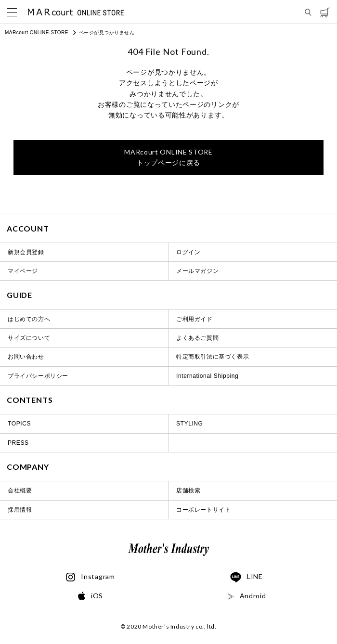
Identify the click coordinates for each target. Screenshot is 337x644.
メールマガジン (197, 271)
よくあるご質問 (197, 338)
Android (247, 596)
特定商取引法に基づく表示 (213, 357)
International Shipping (207, 376)
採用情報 (20, 510)
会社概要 (20, 490)
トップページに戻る (168, 157)
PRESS (18, 443)
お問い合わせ (26, 357)
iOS (91, 596)
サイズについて (29, 338)
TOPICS (19, 424)
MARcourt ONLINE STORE (37, 32)
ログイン (188, 252)
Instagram (90, 577)
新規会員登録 (26, 252)
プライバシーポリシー (38, 376)
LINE (246, 578)
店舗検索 (188, 490)
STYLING (190, 424)
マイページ (23, 271)
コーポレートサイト (203, 510)
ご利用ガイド (194, 319)
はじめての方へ (29, 319)
